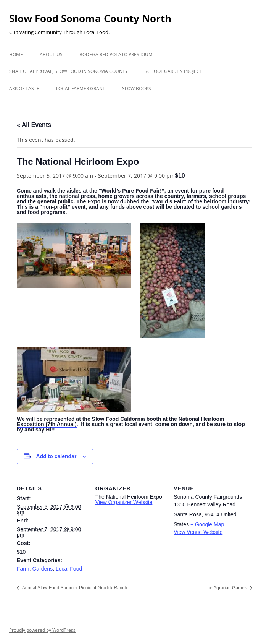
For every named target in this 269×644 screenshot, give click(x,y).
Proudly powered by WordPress (42, 630)
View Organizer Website (124, 502)
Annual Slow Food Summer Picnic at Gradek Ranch (74, 588)
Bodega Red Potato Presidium (116, 54)
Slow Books (137, 88)
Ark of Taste (24, 88)
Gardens (42, 569)
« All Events (34, 125)
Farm (23, 569)
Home (16, 54)
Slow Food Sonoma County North (90, 18)
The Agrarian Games (226, 588)
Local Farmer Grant (81, 88)
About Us (51, 54)
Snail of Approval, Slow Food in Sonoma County (68, 71)
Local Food (69, 569)
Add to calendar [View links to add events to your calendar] (56, 456)
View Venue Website (198, 532)
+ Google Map (207, 524)
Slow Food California (118, 419)
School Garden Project (173, 71)
